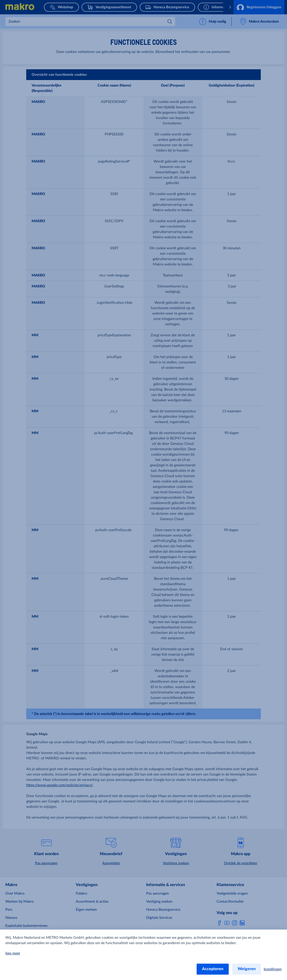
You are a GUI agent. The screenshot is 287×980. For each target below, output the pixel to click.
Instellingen (273, 969)
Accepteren (213, 969)
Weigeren (247, 969)
